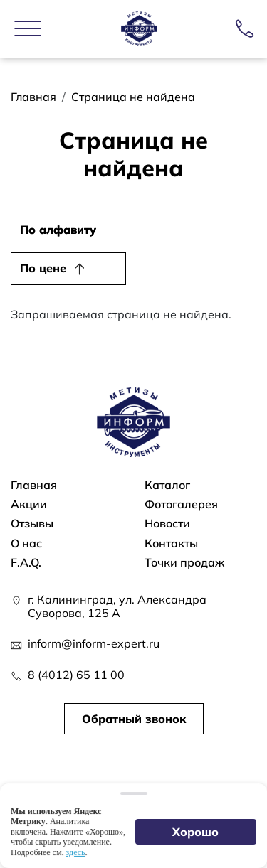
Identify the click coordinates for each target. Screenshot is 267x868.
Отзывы (32, 524)
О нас (26, 543)
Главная (33, 97)
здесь (76, 852)
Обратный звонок (134, 719)
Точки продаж (184, 563)
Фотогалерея (181, 504)
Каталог (167, 485)
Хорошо (196, 832)
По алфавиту (58, 230)
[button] (28, 28)
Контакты (171, 543)
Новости (167, 524)
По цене (43, 268)
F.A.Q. (26, 563)
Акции (29, 504)
